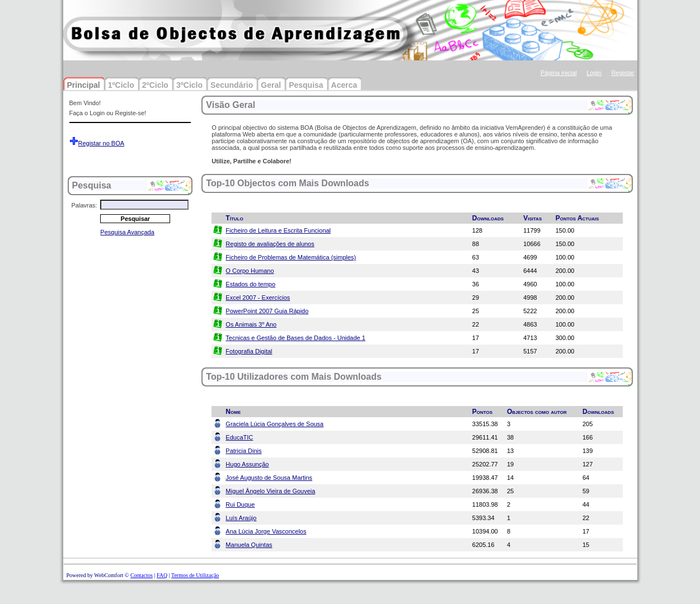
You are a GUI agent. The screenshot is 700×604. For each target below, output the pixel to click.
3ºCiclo (189, 85)
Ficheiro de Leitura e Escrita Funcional (278, 230)
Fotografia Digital (249, 351)
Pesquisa (306, 85)
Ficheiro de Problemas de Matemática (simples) (291, 257)
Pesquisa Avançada (127, 232)
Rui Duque (240, 504)
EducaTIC (239, 437)
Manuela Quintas (249, 545)
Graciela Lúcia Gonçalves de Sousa (274, 424)
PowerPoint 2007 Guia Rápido (267, 311)
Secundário (232, 85)
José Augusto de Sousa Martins (269, 478)
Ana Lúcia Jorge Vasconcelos (266, 531)
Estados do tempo (250, 284)
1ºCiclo (121, 85)
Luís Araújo (241, 518)
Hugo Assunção (247, 464)
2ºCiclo (155, 85)
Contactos (142, 575)
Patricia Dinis (243, 451)
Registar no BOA (102, 143)
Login (594, 73)
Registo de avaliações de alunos (270, 244)
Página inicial (559, 73)
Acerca (344, 85)
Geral (271, 85)
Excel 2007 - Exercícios (258, 298)
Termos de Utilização (195, 575)
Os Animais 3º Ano (251, 324)
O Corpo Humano (250, 271)
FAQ (162, 575)
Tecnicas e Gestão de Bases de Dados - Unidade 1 (295, 338)
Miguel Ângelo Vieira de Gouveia (270, 491)
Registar (623, 73)
